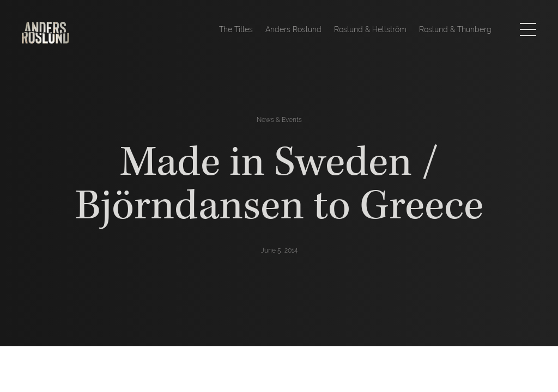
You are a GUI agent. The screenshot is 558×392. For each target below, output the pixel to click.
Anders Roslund (293, 29)
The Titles (236, 29)
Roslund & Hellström (370, 29)
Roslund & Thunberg (455, 29)
